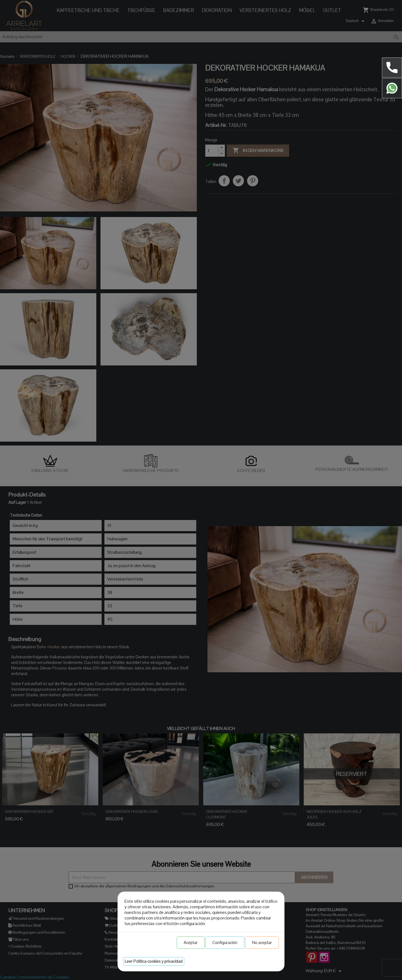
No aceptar (262, 942)
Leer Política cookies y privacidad (154, 961)
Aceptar (191, 942)
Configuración (225, 942)
